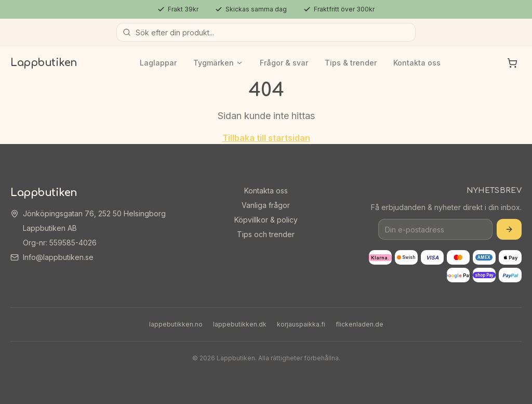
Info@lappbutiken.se (58, 257)
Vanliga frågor (266, 205)
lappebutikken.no (176, 324)
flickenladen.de (360, 324)
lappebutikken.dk (240, 324)
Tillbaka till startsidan (266, 138)
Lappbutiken (44, 63)
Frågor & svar (284, 63)
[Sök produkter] (266, 32)
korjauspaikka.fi (301, 324)
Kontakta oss (417, 63)
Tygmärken (218, 63)
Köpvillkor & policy (266, 220)
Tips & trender (351, 63)
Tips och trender (266, 234)
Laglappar (158, 63)
